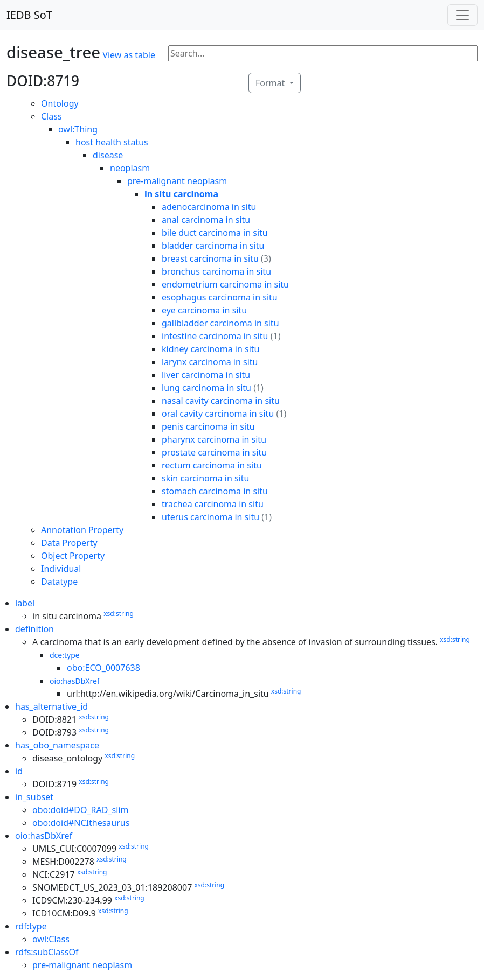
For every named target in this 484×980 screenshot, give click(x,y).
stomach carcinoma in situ (215, 491)
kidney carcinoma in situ (210, 349)
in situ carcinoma (181, 194)
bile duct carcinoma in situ (215, 233)
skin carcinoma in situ (205, 478)
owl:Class (51, 939)
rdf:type (31, 926)
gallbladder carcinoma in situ (220, 323)
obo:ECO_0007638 (103, 668)
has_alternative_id (51, 706)
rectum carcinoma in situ (212, 465)
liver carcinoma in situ (206, 375)
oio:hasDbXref (75, 681)
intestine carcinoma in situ (215, 336)
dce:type (65, 655)
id (19, 771)
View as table (129, 55)
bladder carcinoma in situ (213, 246)
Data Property (69, 543)
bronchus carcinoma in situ (216, 271)
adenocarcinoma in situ (209, 207)
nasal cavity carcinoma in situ (221, 401)
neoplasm (130, 168)
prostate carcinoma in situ (214, 452)
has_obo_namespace (57, 745)
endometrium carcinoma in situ (225, 284)
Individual (61, 569)
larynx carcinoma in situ (210, 362)
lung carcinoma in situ (206, 388)
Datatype (59, 582)
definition (34, 629)
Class (51, 116)
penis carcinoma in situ (208, 426)
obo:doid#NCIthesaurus (81, 823)
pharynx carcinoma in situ (214, 439)
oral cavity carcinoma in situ (218, 414)
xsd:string (119, 614)
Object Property (73, 556)
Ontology (60, 103)
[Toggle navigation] (462, 15)
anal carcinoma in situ (206, 220)
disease (108, 155)
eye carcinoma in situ (204, 310)
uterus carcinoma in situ (210, 517)
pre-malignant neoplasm (177, 181)
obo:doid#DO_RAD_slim (80, 810)
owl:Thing (78, 129)
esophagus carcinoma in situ (220, 297)
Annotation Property (82, 530)
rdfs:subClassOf (47, 952)
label (25, 603)
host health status (112, 142)
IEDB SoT (29, 15)
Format (271, 83)
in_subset (34, 797)
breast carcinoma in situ (210, 258)
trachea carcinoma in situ (213, 504)
